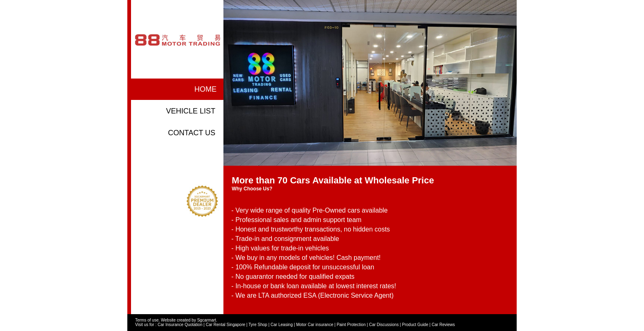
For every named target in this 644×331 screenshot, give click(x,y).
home (205, 89)
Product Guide (415, 325)
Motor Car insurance (315, 325)
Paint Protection (351, 325)
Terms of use (147, 320)
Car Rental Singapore (225, 325)
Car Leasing (282, 325)
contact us (192, 133)
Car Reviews (443, 325)
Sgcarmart (207, 320)
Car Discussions (384, 325)
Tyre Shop (258, 325)
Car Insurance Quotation (180, 325)
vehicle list (191, 111)
